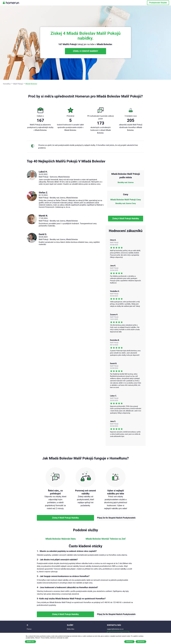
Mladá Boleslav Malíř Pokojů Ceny (126, 200)
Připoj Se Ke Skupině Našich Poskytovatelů (116, 518)
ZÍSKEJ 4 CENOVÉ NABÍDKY (85, 51)
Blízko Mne (71, 629)
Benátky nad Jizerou (126, 182)
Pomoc (29, 629)
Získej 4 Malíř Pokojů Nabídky (126, 218)
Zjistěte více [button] (30, 642)
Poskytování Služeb (158, 3)
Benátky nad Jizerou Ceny (126, 203)
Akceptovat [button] (141, 642)
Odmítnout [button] (129, 642)
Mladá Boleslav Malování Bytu (61, 539)
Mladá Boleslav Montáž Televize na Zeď (106, 539)
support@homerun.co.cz (115, 629)
